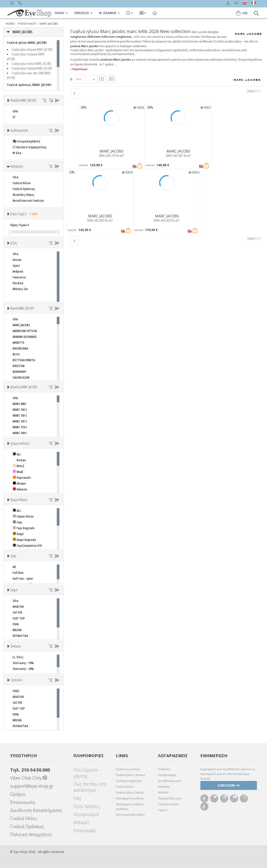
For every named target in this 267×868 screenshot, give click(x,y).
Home (10, 24)
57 (14, 117)
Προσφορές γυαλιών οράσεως (130, 806)
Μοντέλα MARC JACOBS (24, 387)
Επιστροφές (85, 830)
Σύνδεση (164, 769)
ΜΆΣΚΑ (17, 630)
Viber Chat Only (29, 778)
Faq (77, 798)
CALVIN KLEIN (21, 377)
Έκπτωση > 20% (23, 669)
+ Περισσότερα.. (79, 69)
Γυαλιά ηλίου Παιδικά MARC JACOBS (32, 68)
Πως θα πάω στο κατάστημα (90, 787)
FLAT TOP (19, 618)
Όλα (17, 153)
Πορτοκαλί (22, 478)
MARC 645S (19, 404)
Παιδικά (18, 283)
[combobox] (85, 79)
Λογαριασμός (167, 775)
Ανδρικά (18, 271)
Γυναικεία (19, 277)
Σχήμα (14, 590)
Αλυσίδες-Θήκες (23, 195)
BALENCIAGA (20, 348)
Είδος (14, 243)
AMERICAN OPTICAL (25, 331)
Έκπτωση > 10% (23, 663)
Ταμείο (163, 810)
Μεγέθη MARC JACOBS (23, 100)
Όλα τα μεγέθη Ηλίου (130, 815)
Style (13, 556)
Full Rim (18, 573)
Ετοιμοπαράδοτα (26, 141)
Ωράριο (18, 794)
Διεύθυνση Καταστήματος (36, 810)
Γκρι (18, 522)
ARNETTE (18, 342)
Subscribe (229, 785)
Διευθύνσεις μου (170, 781)
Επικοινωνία (23, 802)
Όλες (18, 657)
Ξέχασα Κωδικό (169, 804)
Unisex (17, 260)
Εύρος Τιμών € (20, 225)
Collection (16, 680)
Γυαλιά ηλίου (125, 787)
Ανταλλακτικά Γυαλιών (28, 200)
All (14, 567)
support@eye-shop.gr (32, 786)
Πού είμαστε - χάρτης (87, 773)
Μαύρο (19, 483)
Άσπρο (19, 460)
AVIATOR (18, 607)
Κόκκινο (20, 489)
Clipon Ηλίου (23, 516)
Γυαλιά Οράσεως (24, 189)
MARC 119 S (20, 427)
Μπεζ (19, 466)
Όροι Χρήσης (87, 806)
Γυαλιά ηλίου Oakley (130, 792)
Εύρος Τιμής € (24, 214)
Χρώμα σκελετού (20, 443)
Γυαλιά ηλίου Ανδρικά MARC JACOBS (32, 49)
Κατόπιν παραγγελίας (30, 147)
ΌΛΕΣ (16, 691)
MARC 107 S (20, 421)
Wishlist (163, 792)
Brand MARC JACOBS (22, 308)
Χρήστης (164, 787)
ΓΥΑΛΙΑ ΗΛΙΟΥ (27, 24)
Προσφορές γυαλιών (130, 798)
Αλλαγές (82, 822)
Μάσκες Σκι (20, 289)
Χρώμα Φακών (19, 500)
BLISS (16, 354)
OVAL (16, 624)
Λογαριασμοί (86, 814)
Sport (16, 266)
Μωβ (18, 472)
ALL (17, 454)
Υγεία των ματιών (128, 769)
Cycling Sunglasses (129, 781)
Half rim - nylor (23, 578)
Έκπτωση (15, 646)
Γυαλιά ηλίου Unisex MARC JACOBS (31, 63)
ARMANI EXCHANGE (25, 337)
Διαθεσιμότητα (19, 130)
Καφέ (18, 534)
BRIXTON (19, 366)
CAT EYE (17, 612)
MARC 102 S (20, 410)
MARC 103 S (20, 415)
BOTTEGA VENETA (24, 360)
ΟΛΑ (15, 111)
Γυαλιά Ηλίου (22, 183)
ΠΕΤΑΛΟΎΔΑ (20, 636)
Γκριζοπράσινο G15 (27, 546)
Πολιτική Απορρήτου (31, 834)
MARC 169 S (20, 433)
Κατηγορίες (17, 166)
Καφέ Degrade (24, 540)
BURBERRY (19, 372)
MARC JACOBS (49, 24)
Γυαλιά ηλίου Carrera (130, 775)
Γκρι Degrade (24, 528)
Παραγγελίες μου (170, 798)
